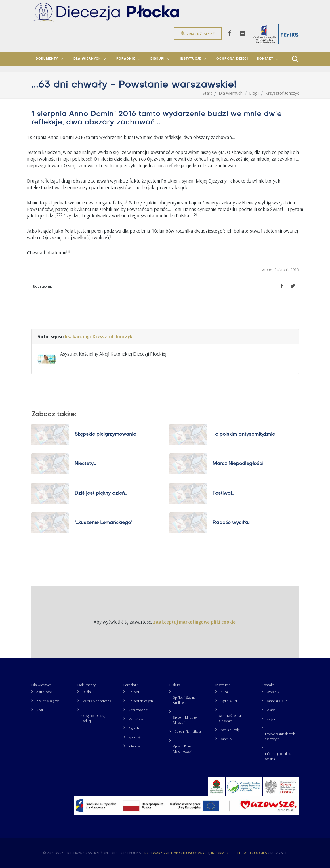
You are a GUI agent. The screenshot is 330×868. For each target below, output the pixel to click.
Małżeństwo (136, 719)
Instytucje (223, 685)
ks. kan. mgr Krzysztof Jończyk (99, 336)
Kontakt (268, 685)
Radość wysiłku (231, 523)
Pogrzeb (133, 728)
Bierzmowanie (138, 710)
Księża (271, 719)
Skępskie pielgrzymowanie (105, 434)
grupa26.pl (277, 853)
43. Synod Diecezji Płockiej (94, 718)
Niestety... (85, 464)
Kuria (224, 692)
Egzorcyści (135, 737)
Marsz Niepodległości (238, 464)
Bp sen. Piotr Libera (188, 731)
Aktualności (44, 692)
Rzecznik (273, 692)
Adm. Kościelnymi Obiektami (231, 718)
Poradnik (130, 685)
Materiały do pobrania (97, 701)
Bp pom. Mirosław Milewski (185, 720)
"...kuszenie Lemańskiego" (103, 523)
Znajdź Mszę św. (48, 701)
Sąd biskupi (229, 701)
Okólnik (88, 692)
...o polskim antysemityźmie (244, 434)
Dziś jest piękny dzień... (101, 493)
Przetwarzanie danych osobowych (280, 736)
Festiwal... (223, 493)
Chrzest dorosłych (141, 701)
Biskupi (175, 685)
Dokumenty (86, 685)
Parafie (271, 710)
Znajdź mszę (198, 33)
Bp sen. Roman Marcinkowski (183, 749)
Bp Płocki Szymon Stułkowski (185, 700)
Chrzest (134, 692)
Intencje (134, 746)
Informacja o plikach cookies (279, 756)
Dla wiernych (42, 685)
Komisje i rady (230, 730)
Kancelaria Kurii (277, 701)
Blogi (40, 710)
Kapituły (226, 739)
